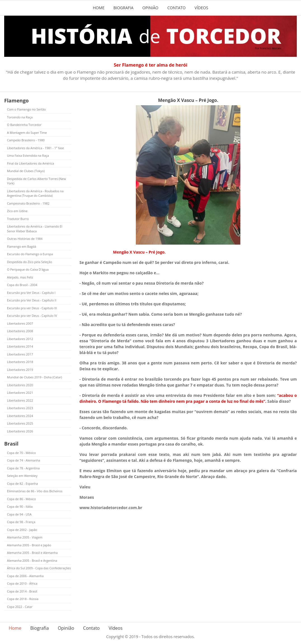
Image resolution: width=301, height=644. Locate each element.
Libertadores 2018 (20, 362)
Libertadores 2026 (20, 431)
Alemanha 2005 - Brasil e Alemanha (32, 553)
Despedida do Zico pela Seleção (29, 262)
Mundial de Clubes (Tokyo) (26, 171)
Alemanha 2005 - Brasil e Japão (29, 545)
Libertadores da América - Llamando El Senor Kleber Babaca (35, 229)
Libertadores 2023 (20, 408)
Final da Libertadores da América (30, 163)
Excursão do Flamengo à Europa (30, 254)
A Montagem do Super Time (27, 133)
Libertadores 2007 (20, 323)
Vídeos (201, 8)
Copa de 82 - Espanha (22, 483)
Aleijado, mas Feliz (20, 277)
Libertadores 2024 (20, 416)
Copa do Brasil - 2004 (22, 285)
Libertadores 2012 (20, 339)
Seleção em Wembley (22, 476)
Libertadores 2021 (20, 393)
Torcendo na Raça (20, 117)
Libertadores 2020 (20, 385)
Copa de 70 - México (21, 453)
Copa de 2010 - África (22, 583)
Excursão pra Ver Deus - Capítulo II (32, 300)
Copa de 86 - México (21, 499)
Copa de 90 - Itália (20, 506)
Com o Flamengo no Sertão (26, 109)
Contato (176, 8)
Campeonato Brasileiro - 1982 (28, 203)
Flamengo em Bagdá (22, 246)
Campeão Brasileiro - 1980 (26, 140)
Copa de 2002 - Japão (22, 530)
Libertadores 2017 (20, 354)
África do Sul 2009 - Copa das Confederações (39, 568)
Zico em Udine (17, 211)
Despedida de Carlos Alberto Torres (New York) (36, 181)
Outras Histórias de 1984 (25, 239)
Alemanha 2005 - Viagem (25, 537)
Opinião (150, 8)
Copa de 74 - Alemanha (24, 460)
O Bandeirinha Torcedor (24, 125)
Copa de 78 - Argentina (23, 468)
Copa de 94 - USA (19, 514)
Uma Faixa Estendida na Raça (28, 155)
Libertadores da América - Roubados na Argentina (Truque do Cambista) (35, 193)
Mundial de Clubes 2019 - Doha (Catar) (35, 377)
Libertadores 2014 (20, 346)
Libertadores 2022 (20, 400)
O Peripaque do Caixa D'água (28, 269)
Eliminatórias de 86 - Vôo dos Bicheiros (35, 491)
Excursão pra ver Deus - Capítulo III (32, 308)
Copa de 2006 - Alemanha (25, 576)
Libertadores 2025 (20, 423)
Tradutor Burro (18, 219)
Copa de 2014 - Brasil (22, 591)
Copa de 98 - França (21, 522)
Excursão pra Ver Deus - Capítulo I (31, 293)
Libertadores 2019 (20, 370)
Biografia (124, 8)
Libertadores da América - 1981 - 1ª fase (35, 148)
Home (99, 8)
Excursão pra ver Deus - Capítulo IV (32, 316)
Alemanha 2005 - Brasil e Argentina (32, 560)
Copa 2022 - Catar (20, 607)
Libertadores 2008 (20, 331)
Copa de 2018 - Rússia (23, 599)
